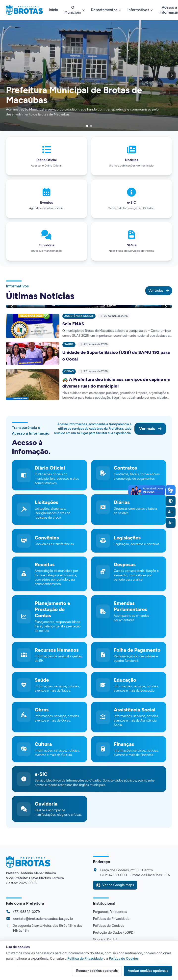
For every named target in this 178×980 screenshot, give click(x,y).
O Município (75, 10)
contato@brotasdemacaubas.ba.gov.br (43, 919)
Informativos (140, 10)
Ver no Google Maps (115, 885)
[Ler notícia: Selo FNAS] (33, 326)
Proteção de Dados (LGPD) (114, 933)
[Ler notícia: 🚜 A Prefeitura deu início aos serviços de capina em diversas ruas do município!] (33, 385)
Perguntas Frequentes (110, 912)
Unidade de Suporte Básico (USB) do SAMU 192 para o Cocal (116, 356)
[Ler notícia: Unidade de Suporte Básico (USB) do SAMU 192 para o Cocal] (33, 353)
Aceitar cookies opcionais (148, 971)
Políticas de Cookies (109, 926)
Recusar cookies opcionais (97, 971)
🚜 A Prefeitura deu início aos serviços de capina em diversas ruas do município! (116, 383)
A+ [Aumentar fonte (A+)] (171, 512)
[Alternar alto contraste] (171, 501)
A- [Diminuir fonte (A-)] (171, 523)
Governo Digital (105, 939)
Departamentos (106, 10)
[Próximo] (172, 75)
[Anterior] (6, 75)
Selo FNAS (73, 324)
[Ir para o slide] (87, 126)
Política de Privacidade (85, 959)
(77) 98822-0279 (27, 912)
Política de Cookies (124, 959)
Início (53, 10)
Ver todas (159, 291)
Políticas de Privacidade (111, 919)
